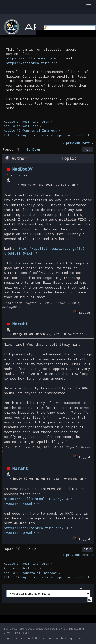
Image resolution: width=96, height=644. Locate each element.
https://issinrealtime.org (32, 63)
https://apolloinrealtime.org (35, 58)
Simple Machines (45, 629)
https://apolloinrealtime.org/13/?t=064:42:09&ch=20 (38, 530)
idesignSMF (77, 629)
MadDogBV (22, 169)
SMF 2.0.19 (10, 629)
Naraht (20, 324)
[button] (89, 6)
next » (88, 143)
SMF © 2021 (27, 629)
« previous (72, 143)
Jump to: (85, 588)
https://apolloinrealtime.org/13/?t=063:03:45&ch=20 (38, 501)
